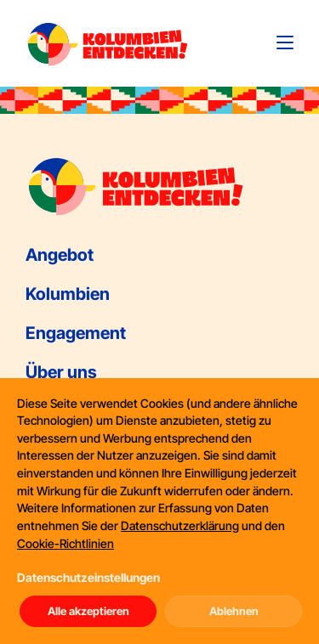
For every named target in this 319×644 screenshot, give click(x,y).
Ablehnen (234, 611)
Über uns (61, 372)
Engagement (76, 333)
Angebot (60, 255)
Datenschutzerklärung (180, 525)
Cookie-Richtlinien (66, 543)
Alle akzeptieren (88, 611)
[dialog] (159, 511)
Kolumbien (68, 294)
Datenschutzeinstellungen (88, 577)
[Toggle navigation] (285, 42)
